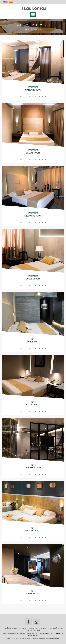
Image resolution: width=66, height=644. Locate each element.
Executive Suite (33, 468)
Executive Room (33, 216)
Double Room (33, 279)
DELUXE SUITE (33, 405)
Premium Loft (33, 594)
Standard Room (33, 90)
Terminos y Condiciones (53, 639)
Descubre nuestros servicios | (29, 633)
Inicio (27, 29)
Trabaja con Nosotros (9, 633)
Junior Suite (33, 342)
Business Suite (33, 531)
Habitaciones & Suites (47, 633)
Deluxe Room (33, 153)
